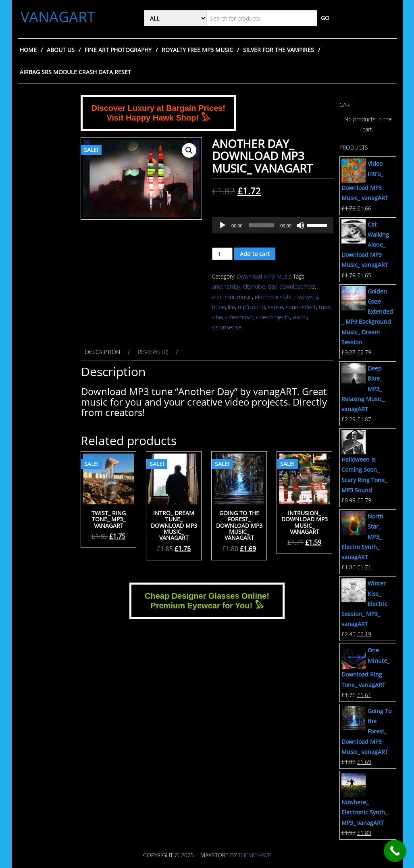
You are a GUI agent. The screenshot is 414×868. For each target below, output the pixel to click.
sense (275, 307)
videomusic (239, 317)
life (231, 307)
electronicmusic (232, 297)
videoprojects (273, 317)
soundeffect (301, 307)
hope (218, 307)
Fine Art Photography (118, 50)
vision (300, 317)
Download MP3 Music (264, 276)
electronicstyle (273, 297)
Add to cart (255, 254)
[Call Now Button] (395, 851)
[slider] (262, 225)
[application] (273, 225)
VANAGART (58, 17)
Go (325, 18)
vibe (217, 317)
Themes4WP (255, 855)
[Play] (223, 225)
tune (325, 307)
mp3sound (251, 307)
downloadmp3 (297, 286)
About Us (61, 50)
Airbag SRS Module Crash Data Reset (75, 72)
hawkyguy (306, 297)
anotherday (226, 286)
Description (103, 352)
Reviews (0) (153, 352)
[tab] (106, 352)
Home (28, 50)
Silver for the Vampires (279, 50)
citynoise (254, 286)
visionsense (227, 327)
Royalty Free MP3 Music (197, 50)
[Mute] (300, 225)
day (272, 286)
